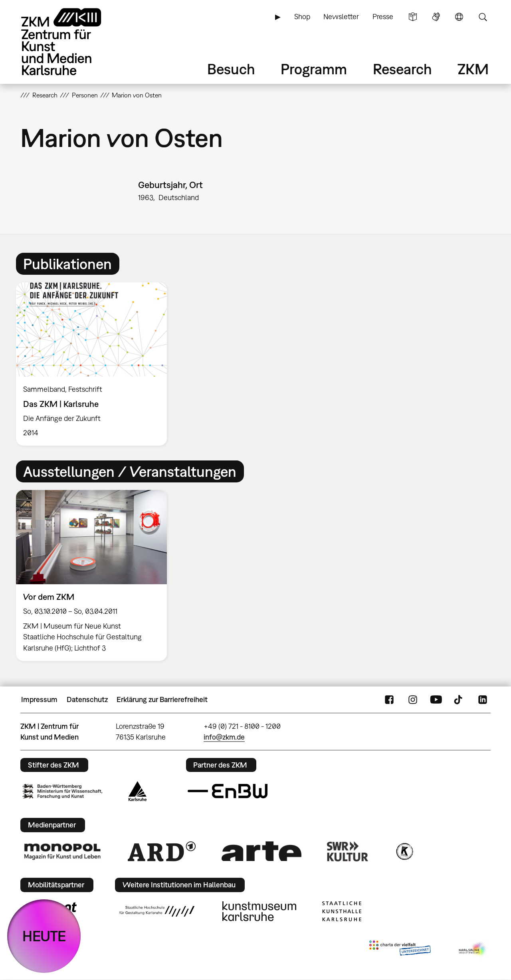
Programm (314, 69)
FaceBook (389, 700)
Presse (383, 17)
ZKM (473, 69)
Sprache (459, 17)
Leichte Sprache (413, 17)
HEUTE (44, 936)
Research (402, 69)
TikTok (459, 700)
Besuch (231, 69)
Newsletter (341, 17)
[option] (95, 364)
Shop (302, 17)
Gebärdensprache (436, 17)
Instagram (413, 700)
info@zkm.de (224, 737)
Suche (483, 17)
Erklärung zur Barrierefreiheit (162, 699)
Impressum (39, 699)
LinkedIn (483, 700)
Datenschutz (87, 699)
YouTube (436, 700)
